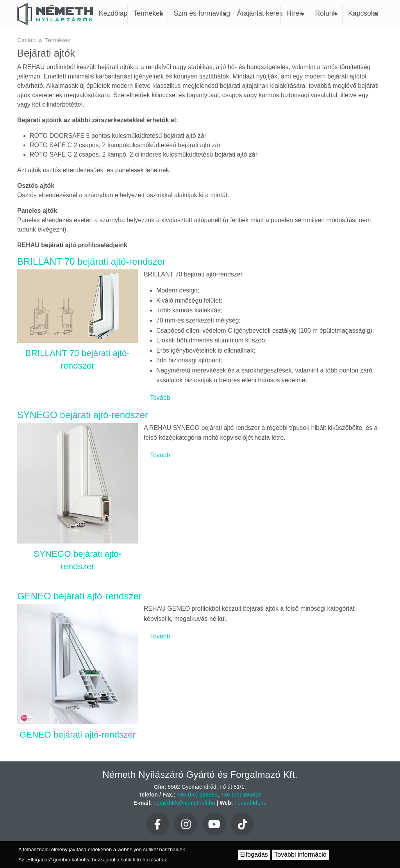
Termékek (148, 13)
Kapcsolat (363, 13)
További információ (300, 855)
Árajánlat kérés (259, 13)
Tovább (160, 398)
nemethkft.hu (251, 803)
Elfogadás (254, 855)
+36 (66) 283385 (197, 795)
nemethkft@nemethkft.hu (184, 803)
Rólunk (326, 13)
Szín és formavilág (202, 13)
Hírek (295, 13)
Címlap (26, 40)
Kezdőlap (113, 13)
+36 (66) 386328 (241, 795)
